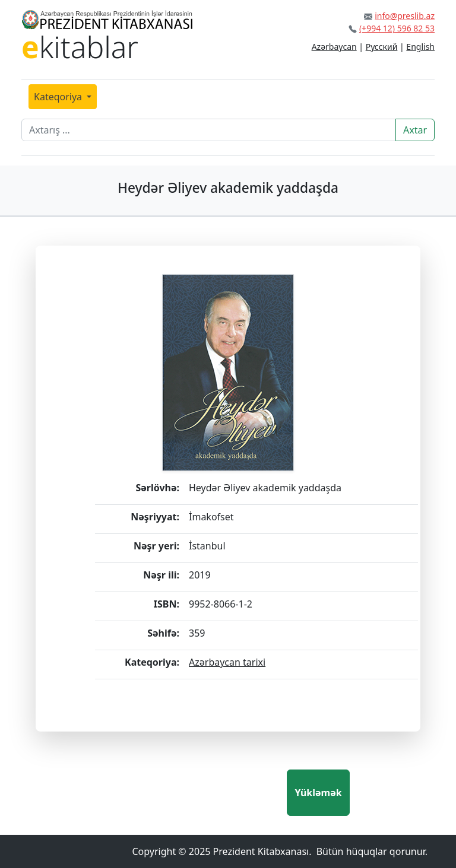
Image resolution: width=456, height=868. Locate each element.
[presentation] (197, 793)
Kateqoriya (59, 97)
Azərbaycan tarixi (227, 662)
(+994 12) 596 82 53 (397, 28)
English (420, 47)
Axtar (415, 130)
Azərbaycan (334, 47)
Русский (382, 47)
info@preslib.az (405, 16)
